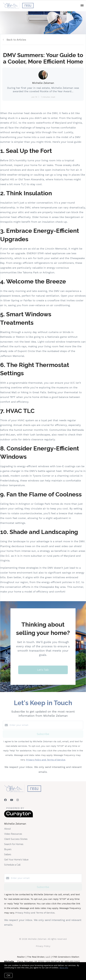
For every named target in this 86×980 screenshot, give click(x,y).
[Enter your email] (46, 725)
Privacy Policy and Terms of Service (46, 760)
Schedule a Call (12, 865)
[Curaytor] (18, 817)
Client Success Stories (16, 839)
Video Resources (13, 834)
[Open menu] (82, 6)
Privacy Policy (43, 946)
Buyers (8, 849)
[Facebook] (5, 800)
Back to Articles (16, 40)
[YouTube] (12, 800)
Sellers (8, 854)
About (7, 829)
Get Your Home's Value (16, 860)
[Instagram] (18, 800)
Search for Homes (14, 844)
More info (64, 968)
